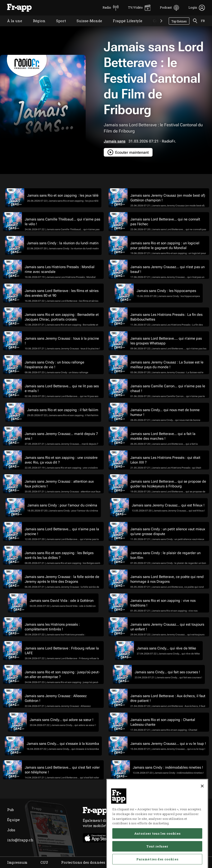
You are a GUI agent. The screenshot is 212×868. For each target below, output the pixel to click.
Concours (158, 27)
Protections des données (83, 862)
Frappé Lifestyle (124, 27)
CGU (44, 862)
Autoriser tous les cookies (157, 854)
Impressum (17, 862)
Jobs (11, 830)
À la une (11, 27)
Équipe (13, 820)
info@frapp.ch (20, 840)
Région (36, 27)
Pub (10, 810)
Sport (57, 27)
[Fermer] (202, 807)
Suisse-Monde (86, 27)
